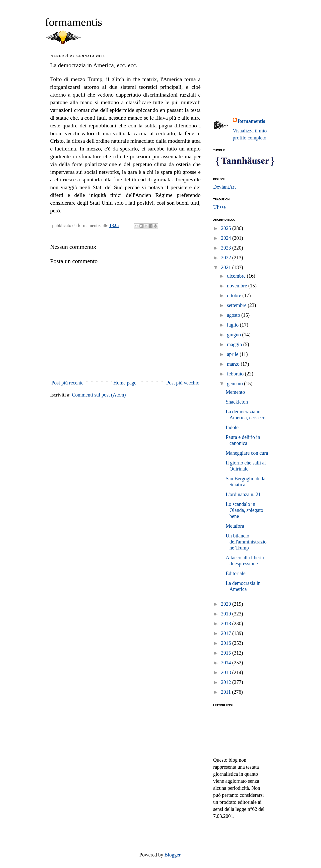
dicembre (237, 276)
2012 (227, 682)
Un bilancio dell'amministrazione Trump (246, 542)
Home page (125, 383)
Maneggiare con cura (247, 453)
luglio (233, 325)
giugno (235, 335)
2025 (227, 228)
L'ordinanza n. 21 (243, 494)
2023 (227, 248)
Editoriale (236, 573)
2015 (227, 653)
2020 (227, 604)
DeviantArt (224, 187)
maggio (235, 344)
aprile (233, 354)
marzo (234, 364)
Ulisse (219, 207)
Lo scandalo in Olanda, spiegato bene (244, 510)
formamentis (74, 22)
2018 (227, 623)
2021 (227, 267)
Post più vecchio (183, 383)
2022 (227, 258)
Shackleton (237, 402)
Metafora (235, 526)
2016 (227, 643)
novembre (238, 286)
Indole (232, 427)
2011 (226, 692)
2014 (227, 663)
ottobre (235, 295)
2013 (227, 672)
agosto (234, 315)
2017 (227, 633)
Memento (235, 392)
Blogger (172, 855)
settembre (237, 305)
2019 (227, 614)
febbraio (236, 374)
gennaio (235, 383)
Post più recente (67, 383)
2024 (227, 238)
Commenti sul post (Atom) (99, 395)
